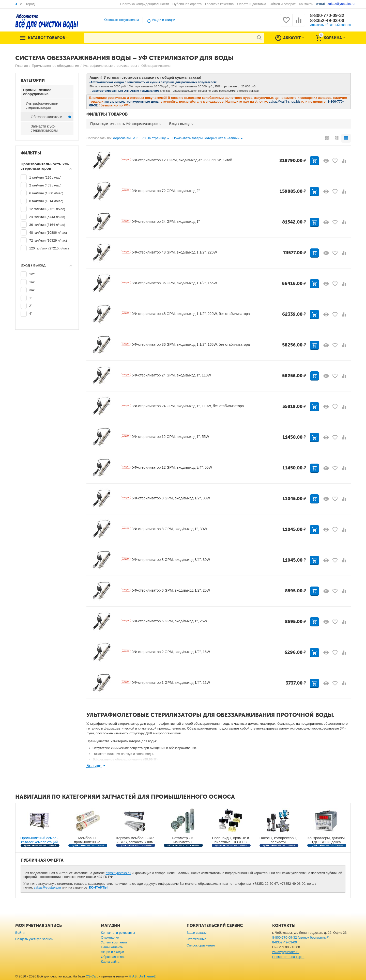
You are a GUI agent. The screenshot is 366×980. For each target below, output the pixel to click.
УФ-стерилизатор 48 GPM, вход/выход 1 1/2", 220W (169, 252)
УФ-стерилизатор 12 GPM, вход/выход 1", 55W (165, 437)
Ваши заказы (197, 933)
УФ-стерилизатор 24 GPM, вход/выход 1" (160, 222)
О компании (110, 937)
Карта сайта (110, 962)
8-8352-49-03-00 (327, 21)
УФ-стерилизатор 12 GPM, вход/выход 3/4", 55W (166, 467)
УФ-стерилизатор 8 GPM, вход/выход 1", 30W (164, 529)
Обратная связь (113, 957)
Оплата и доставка (252, 4)
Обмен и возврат (283, 4)
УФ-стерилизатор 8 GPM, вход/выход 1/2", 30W (165, 498)
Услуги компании (114, 942)
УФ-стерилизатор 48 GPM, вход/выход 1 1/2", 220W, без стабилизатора (185, 314)
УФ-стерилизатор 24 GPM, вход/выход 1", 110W (166, 375)
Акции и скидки (164, 20)
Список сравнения (201, 945)
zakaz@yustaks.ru (47, 887)
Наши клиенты (112, 947)
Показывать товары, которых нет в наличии (208, 139)
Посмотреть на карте (288, 957)
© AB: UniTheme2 (142, 976)
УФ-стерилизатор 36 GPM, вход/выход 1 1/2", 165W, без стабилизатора (185, 344)
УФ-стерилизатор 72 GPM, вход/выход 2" (160, 191)
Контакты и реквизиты (118, 933)
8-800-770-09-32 (327, 15)
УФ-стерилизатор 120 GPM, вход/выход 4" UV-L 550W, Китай (177, 160)
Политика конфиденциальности (145, 4)
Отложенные (196, 939)
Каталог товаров (47, 38)
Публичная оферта (187, 4)
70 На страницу (155, 139)
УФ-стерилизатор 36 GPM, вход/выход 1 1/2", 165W (169, 283)
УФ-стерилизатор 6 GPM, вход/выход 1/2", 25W (165, 590)
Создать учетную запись (34, 939)
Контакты (306, 4)
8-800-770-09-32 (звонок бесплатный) (301, 937)
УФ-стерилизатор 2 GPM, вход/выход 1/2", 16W (165, 652)
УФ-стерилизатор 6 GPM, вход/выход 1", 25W (164, 621)
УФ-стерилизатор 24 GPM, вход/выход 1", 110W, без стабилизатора (182, 406)
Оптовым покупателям (121, 20)
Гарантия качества (219, 4)
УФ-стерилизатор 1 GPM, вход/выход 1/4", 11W (165, 683)
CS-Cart (92, 976)
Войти (20, 933)
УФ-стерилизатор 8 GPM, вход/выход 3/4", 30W (165, 560)
